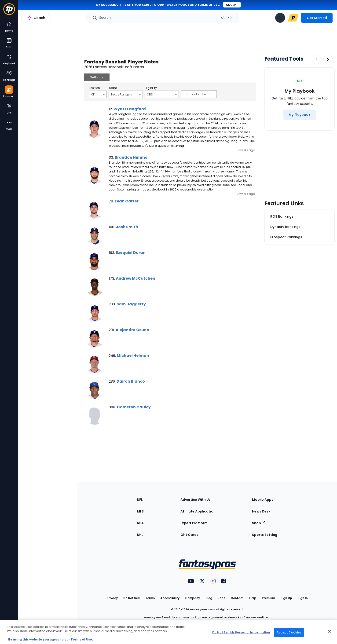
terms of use (208, 5)
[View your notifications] (280, 18)
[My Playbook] (300, 115)
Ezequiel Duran (131, 253)
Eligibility (151, 88)
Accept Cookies (289, 632)
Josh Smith (127, 227)
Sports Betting (265, 535)
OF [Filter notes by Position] (98, 94)
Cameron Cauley (134, 407)
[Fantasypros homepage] (9, 11)
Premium (268, 598)
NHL (140, 535)
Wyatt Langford (130, 109)
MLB (140, 511)
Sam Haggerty (131, 304)
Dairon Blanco (131, 381)
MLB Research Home (42, 20)
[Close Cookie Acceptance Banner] (330, 631)
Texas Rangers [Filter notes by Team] (126, 94)
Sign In (303, 598)
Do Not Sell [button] (132, 598)
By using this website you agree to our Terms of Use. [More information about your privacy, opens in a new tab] (51, 639)
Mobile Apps (263, 500)
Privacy (112, 598)
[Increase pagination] (328, 59)
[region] (168, 632)
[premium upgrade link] (293, 18)
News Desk (261, 511)
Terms (150, 598)
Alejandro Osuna (132, 330)
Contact (237, 598)
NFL (140, 500)
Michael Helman (133, 356)
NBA (140, 523)
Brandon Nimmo (131, 157)
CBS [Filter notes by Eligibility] (162, 94)
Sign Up (286, 598)
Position (94, 88)
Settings (97, 77)
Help (253, 598)
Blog (209, 598)
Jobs (222, 598)
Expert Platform (194, 523)
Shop (258, 523)
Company (192, 598)
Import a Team (199, 94)
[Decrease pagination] (316, 59)
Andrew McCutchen (136, 278)
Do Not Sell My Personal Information (241, 632)
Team (113, 88)
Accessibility (170, 598)
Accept (232, 5)
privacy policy (177, 5)
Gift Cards (189, 535)
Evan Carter (127, 201)
